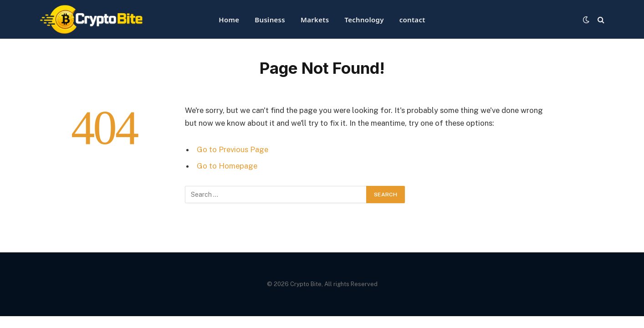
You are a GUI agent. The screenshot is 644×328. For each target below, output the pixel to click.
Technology (364, 20)
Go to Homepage (227, 166)
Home (229, 20)
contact (412, 20)
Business (270, 20)
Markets (315, 20)
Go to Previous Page (233, 149)
